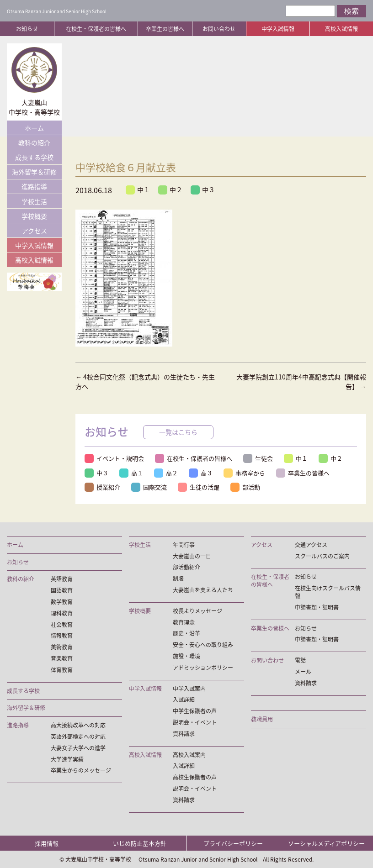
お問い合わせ (219, 29)
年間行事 (184, 545)
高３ (201, 473)
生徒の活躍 (199, 487)
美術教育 (62, 647)
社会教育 (62, 625)
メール (303, 672)
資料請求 (184, 734)
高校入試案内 (189, 755)
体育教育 (62, 670)
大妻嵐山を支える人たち (203, 590)
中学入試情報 (278, 29)
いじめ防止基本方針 (140, 843)
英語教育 (62, 579)
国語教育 (62, 591)
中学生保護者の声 (195, 711)
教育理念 (184, 623)
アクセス (35, 231)
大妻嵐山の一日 (192, 556)
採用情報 (47, 843)
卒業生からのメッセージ (81, 771)
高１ (131, 473)
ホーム (34, 128)
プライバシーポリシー (233, 843)
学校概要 (34, 216)
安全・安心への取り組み (203, 645)
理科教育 (62, 613)
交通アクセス (311, 545)
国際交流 (149, 487)
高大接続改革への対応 (78, 725)
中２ (170, 190)
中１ (138, 190)
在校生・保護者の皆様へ (96, 29)
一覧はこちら (178, 432)
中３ (203, 190)
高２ (166, 473)
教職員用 (262, 719)
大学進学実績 (67, 760)
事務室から (244, 473)
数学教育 (62, 602)
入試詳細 (184, 700)
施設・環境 (186, 656)
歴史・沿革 (186, 634)
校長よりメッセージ (197, 611)
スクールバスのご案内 (322, 556)
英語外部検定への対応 (78, 737)
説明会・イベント (195, 723)
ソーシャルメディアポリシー (326, 843)
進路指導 (34, 186)
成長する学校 (34, 157)
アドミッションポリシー (203, 668)
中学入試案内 (189, 689)
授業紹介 (102, 487)
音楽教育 (62, 659)
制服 (178, 579)
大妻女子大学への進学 (78, 748)
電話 (300, 660)
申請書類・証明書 (317, 608)
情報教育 (62, 636)
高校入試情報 (341, 29)
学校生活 (34, 201)
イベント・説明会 (114, 458)
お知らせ (27, 29)
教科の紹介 (34, 142)
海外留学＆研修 (34, 172)
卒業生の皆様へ (165, 29)
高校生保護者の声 (195, 777)
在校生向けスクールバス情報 (328, 592)
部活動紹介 (186, 567)
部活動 (245, 487)
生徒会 (258, 458)
